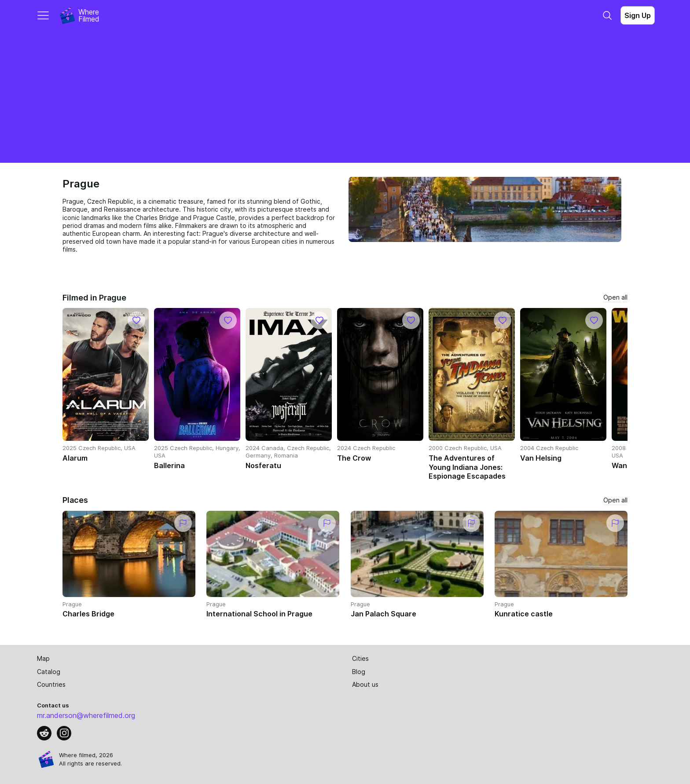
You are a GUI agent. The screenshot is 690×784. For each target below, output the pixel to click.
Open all (615, 297)
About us (365, 684)
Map (43, 658)
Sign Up (638, 15)
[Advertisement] (345, 97)
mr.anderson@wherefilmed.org (86, 715)
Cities (360, 658)
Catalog (49, 672)
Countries (51, 684)
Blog (359, 672)
